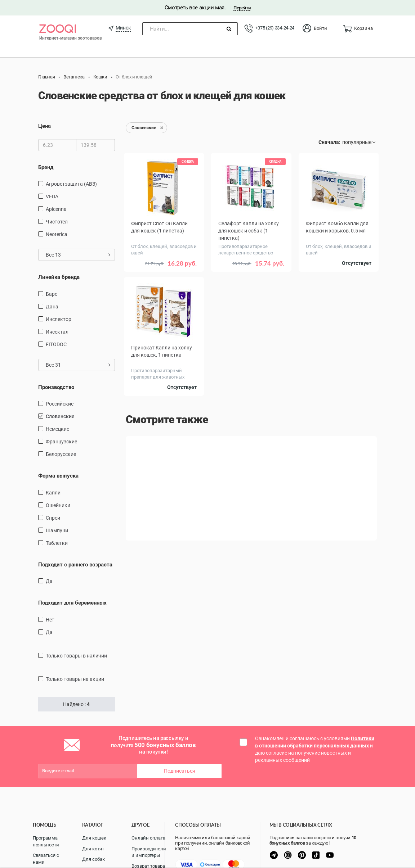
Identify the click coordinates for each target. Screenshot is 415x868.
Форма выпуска (58, 476)
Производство (56, 387)
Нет (50, 620)
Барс (52, 294)
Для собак (93, 859)
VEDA (52, 196)
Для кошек (94, 838)
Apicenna (56, 209)
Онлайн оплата (148, 838)
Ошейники (58, 505)
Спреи (53, 518)
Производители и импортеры (149, 852)
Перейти (242, 8)
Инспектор (59, 319)
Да (49, 581)
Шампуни (57, 530)
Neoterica (57, 234)
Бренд (46, 167)
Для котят (93, 849)
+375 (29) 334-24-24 (275, 28)
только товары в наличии (76, 656)
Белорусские (61, 454)
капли (53, 493)
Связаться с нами (46, 859)
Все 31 (78, 365)
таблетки (57, 543)
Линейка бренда (59, 277)
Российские (60, 404)
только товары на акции (75, 679)
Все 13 (78, 255)
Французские (61, 442)
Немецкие (57, 429)
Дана (52, 307)
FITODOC (56, 344)
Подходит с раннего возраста (75, 565)
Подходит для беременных (72, 603)
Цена (44, 126)
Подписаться (180, 771)
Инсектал (57, 332)
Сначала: (329, 142)
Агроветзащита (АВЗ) (71, 184)
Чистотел (57, 222)
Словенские (60, 416)
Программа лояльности (46, 841)
